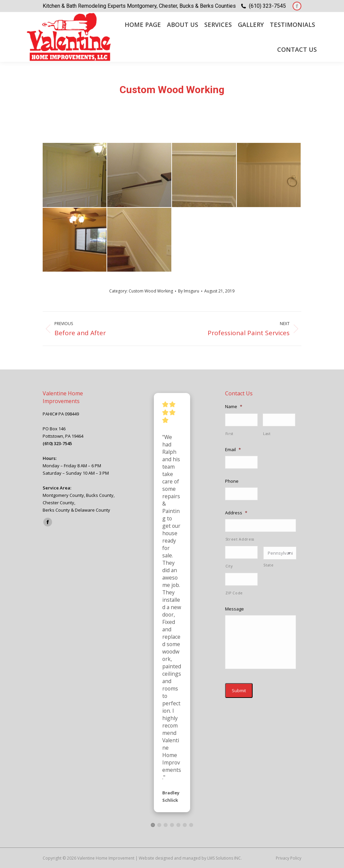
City (229, 566)
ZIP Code (234, 593)
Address (236, 513)
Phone (232, 481)
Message (234, 609)
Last (267, 434)
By (189, 291)
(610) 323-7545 (267, 6)
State (268, 565)
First (229, 434)
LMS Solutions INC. (225, 858)
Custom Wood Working (151, 291)
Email (233, 450)
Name (234, 407)
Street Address (240, 539)
